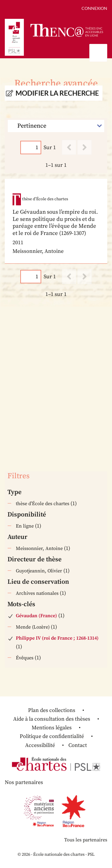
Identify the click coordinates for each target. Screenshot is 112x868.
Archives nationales (37, 593)
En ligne (25, 526)
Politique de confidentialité (52, 736)
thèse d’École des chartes (43, 504)
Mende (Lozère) (33, 627)
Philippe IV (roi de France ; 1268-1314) (57, 638)
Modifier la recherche (57, 93)
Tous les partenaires (86, 840)
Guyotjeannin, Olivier (39, 571)
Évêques (25, 658)
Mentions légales (52, 728)
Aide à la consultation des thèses (52, 719)
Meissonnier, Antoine (39, 548)
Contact (78, 745)
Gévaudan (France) (36, 616)
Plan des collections (52, 710)
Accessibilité (40, 745)
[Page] (31, 148)
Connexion (94, 8)
